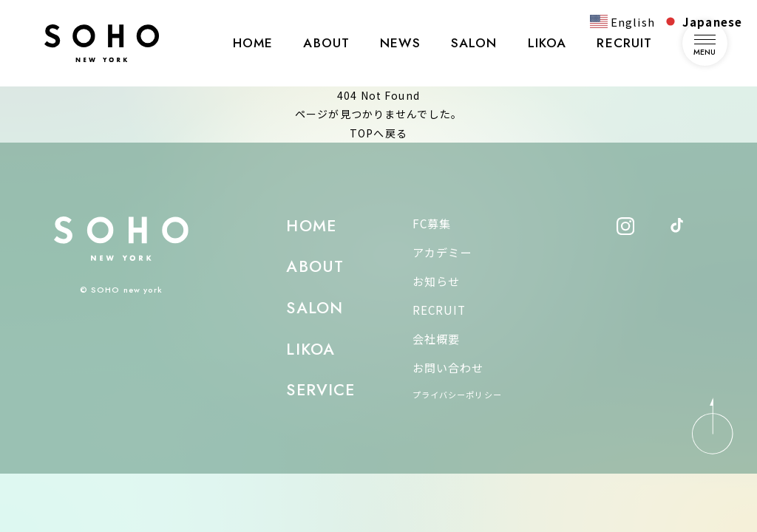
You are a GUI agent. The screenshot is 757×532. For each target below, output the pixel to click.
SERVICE (320, 390)
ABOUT (326, 43)
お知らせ (436, 281)
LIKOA (547, 43)
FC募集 (432, 223)
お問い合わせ (448, 367)
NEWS (400, 43)
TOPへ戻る (378, 133)
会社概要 (436, 338)
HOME (253, 43)
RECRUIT (624, 43)
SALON (474, 43)
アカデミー (442, 252)
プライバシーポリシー (457, 395)
